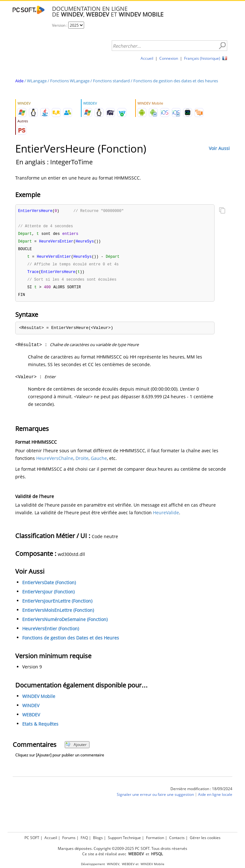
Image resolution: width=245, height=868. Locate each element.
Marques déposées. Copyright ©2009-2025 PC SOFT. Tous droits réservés (122, 848)
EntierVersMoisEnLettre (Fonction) (58, 614)
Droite (82, 462)
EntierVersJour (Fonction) (48, 595)
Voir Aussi (219, 148)
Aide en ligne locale (215, 798)
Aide (19, 81)
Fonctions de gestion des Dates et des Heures (71, 641)
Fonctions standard (111, 81)
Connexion (169, 58)
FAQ (84, 838)
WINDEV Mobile (39, 700)
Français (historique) (202, 58)
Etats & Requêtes (40, 727)
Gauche (99, 462)
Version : (60, 25)
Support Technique (124, 838)
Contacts (177, 838)
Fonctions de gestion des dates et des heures (176, 81)
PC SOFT (32, 838)
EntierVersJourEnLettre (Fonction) (57, 604)
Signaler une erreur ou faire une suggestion (155, 798)
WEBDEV (31, 718)
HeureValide (166, 516)
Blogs (98, 838)
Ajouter (76, 748)
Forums (69, 838)
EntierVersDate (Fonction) (49, 586)
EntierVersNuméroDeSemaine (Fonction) (65, 623)
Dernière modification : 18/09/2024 (201, 792)
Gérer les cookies (205, 838)
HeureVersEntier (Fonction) (51, 632)
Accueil (147, 58)
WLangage (37, 81)
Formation (155, 838)
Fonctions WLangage (70, 81)
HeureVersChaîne (55, 462)
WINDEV (31, 709)
